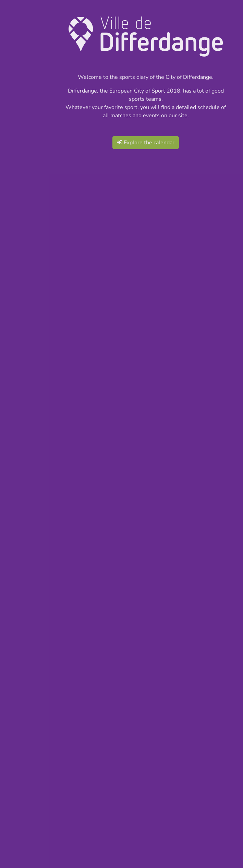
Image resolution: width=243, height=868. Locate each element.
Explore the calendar (146, 143)
